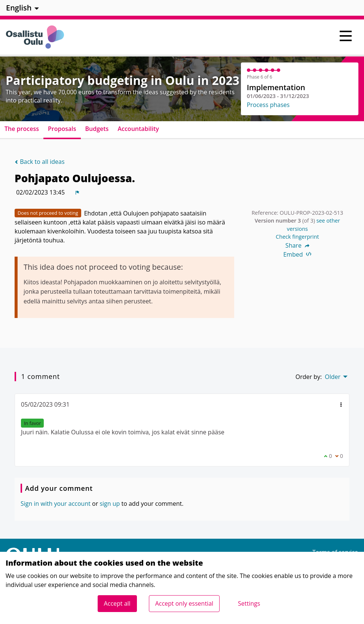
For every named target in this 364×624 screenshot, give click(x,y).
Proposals (62, 129)
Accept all (117, 603)
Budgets (97, 129)
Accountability (138, 129)
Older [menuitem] (333, 377)
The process (22, 129)
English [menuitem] (19, 8)
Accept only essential (184, 603)
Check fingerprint (297, 237)
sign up (110, 504)
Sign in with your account (56, 504)
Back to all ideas (40, 162)
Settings (249, 603)
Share (297, 245)
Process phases (268, 105)
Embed (297, 254)
